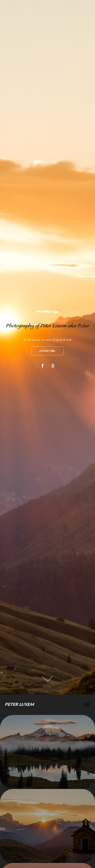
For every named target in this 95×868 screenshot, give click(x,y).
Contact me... (48, 351)
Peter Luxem (20, 705)
